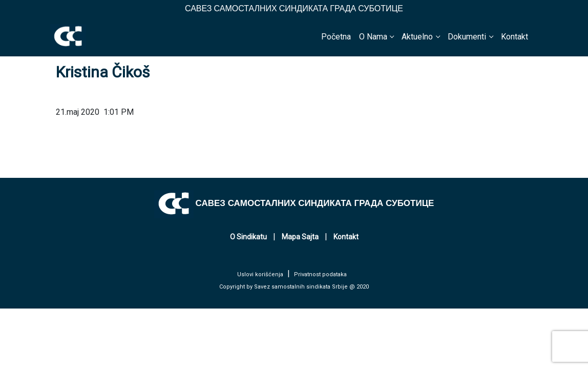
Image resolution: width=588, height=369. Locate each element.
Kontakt (514, 37)
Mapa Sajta (300, 237)
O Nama (373, 37)
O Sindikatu (248, 237)
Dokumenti (467, 37)
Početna (336, 37)
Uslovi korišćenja (260, 274)
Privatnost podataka (320, 274)
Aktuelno (417, 37)
